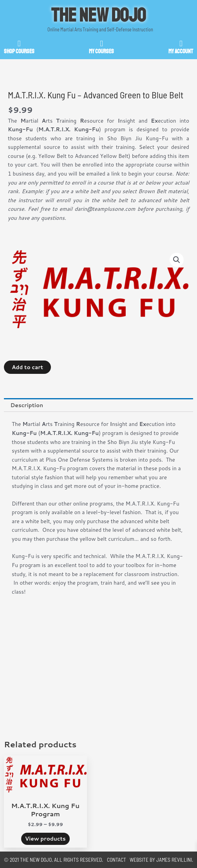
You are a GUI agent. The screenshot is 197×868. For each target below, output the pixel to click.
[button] (177, 260)
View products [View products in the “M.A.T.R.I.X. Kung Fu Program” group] (45, 838)
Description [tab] (27, 405)
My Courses (101, 52)
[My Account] (181, 44)
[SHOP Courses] (19, 44)
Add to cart (27, 367)
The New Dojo (99, 15)
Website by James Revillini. (161, 860)
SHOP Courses (19, 52)
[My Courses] (102, 44)
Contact (117, 860)
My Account (181, 52)
